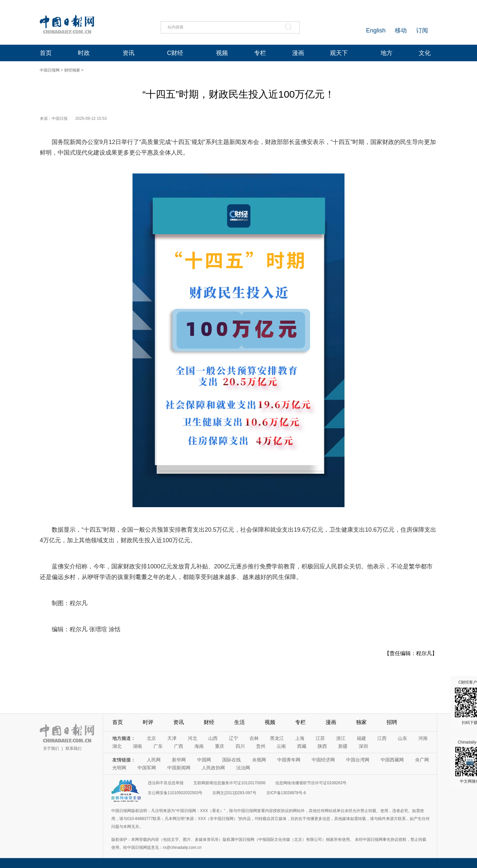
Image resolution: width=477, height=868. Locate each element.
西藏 (302, 746)
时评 (148, 722)
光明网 (119, 768)
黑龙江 (277, 738)
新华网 (179, 760)
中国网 (204, 760)
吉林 (254, 738)
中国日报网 (50, 70)
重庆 (220, 746)
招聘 (392, 722)
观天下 (339, 53)
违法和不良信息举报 (166, 783)
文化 (425, 53)
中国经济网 (323, 760)
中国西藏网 (392, 760)
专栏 (260, 53)
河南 (423, 738)
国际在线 (232, 760)
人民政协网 (213, 768)
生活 (239, 722)
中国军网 (147, 768)
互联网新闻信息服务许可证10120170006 (229, 783)
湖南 (137, 746)
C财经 (175, 53)
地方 (387, 53)
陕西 (322, 746)
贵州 (261, 746)
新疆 (343, 746)
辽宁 (234, 738)
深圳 (363, 746)
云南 (281, 746)
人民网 (154, 760)
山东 (402, 738)
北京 (151, 738)
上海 (300, 738)
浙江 (341, 738)
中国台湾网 (358, 760)
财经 (209, 722)
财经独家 (72, 70)
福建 (361, 738)
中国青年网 (289, 760)
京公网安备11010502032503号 (175, 793)
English (376, 30)
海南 (199, 746)
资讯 (129, 53)
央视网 (259, 760)
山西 (213, 738)
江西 (382, 738)
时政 (84, 53)
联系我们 (74, 748)
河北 (192, 738)
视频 (222, 53)
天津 (172, 738)
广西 (179, 746)
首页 (46, 53)
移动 (401, 30)
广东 (158, 746)
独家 (361, 722)
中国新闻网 (179, 768)
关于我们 (51, 748)
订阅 (422, 30)
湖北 (117, 746)
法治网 (243, 768)
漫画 (298, 53)
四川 (240, 746)
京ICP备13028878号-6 (286, 793)
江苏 (320, 738)
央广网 (422, 760)
